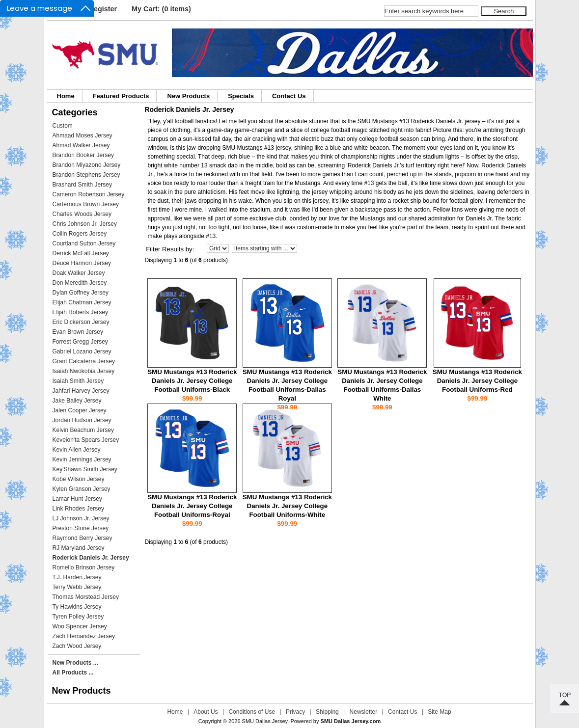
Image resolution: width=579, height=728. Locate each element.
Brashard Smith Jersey (82, 185)
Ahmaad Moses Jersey (83, 135)
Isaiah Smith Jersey (78, 381)
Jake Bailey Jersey (77, 401)
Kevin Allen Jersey (77, 450)
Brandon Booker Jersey (83, 155)
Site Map (439, 712)
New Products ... (75, 663)
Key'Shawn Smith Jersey (85, 469)
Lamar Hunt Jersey (77, 499)
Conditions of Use (252, 712)
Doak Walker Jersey (79, 273)
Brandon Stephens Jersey (86, 175)
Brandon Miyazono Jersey (87, 165)
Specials (241, 96)
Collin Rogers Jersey (80, 234)
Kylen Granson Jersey (82, 489)
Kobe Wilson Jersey (79, 479)
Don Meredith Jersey (80, 283)
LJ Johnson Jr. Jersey (81, 518)
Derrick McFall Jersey (81, 253)
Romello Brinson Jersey (84, 567)
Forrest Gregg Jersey (80, 342)
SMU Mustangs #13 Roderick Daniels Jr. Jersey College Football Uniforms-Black (192, 381)
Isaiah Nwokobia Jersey (84, 371)
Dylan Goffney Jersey (81, 293)
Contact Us (289, 96)
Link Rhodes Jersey (78, 509)
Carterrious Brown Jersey (86, 204)
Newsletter (364, 712)
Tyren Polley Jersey (78, 617)
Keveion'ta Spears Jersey (86, 440)
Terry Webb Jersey (77, 587)
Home (66, 96)
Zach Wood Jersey (77, 646)
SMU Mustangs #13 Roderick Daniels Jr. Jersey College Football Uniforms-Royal (192, 506)
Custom (63, 126)
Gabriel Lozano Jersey (82, 351)
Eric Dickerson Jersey (81, 322)
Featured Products (121, 96)
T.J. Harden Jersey (77, 577)
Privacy (295, 712)
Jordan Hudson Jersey (82, 420)
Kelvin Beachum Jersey (83, 430)
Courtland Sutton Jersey (84, 243)
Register (103, 9)
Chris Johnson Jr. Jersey (85, 224)
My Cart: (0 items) (161, 9)
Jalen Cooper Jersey (80, 410)
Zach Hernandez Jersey (84, 636)
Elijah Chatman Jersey (82, 302)
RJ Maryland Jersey (79, 548)
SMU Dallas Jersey (265, 721)
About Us (206, 712)
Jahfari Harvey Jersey (81, 391)
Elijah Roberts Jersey (80, 312)
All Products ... (73, 673)
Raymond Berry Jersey (83, 538)
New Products (188, 96)
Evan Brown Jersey (78, 332)
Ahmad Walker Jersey (81, 145)
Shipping (327, 712)
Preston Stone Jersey (81, 528)
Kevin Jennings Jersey (82, 459)
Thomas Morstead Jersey (86, 597)
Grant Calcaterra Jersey (84, 361)
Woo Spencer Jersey (80, 626)
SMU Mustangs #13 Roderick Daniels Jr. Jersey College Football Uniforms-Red (477, 381)
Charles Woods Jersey (82, 214)
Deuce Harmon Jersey (82, 263)
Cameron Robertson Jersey (89, 194)
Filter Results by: (170, 249)
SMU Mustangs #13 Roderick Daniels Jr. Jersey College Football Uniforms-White (287, 506)
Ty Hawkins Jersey (77, 607)
